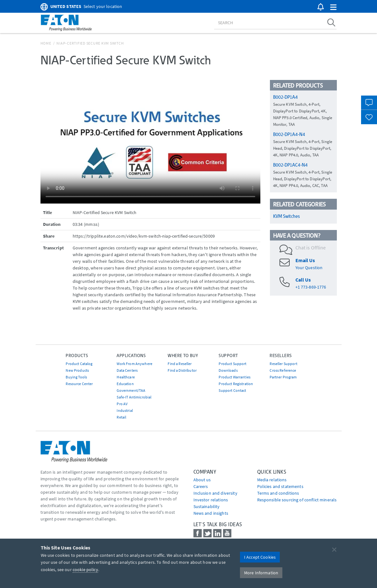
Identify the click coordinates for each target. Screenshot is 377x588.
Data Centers (127, 370)
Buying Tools (76, 377)
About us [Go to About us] (202, 480)
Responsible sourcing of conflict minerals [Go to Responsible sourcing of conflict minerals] (297, 500)
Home (46, 43)
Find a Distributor (182, 370)
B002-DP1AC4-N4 (290, 165)
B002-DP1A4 (285, 97)
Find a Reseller (180, 364)
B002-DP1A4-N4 (289, 134)
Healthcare (126, 377)
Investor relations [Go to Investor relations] (211, 500)
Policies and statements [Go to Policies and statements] (280, 486)
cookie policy (85, 570)
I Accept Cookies (260, 557)
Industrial (125, 410)
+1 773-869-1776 (311, 287)
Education (125, 384)
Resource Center (79, 384)
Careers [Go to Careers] (201, 486)
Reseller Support (283, 364)
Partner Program (283, 377)
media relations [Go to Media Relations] (272, 480)
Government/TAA (131, 390)
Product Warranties (235, 377)
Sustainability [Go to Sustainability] (207, 506)
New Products (77, 370)
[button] (333, 7)
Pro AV (122, 404)
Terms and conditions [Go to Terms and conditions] (278, 493)
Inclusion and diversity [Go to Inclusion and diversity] (215, 493)
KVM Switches (286, 216)
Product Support (232, 364)
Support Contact (232, 390)
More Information (261, 573)
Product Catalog (79, 364)
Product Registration (236, 384)
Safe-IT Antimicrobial (134, 397)
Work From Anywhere (134, 364)
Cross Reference (283, 370)
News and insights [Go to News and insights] (211, 513)
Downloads (228, 370)
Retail (121, 417)
